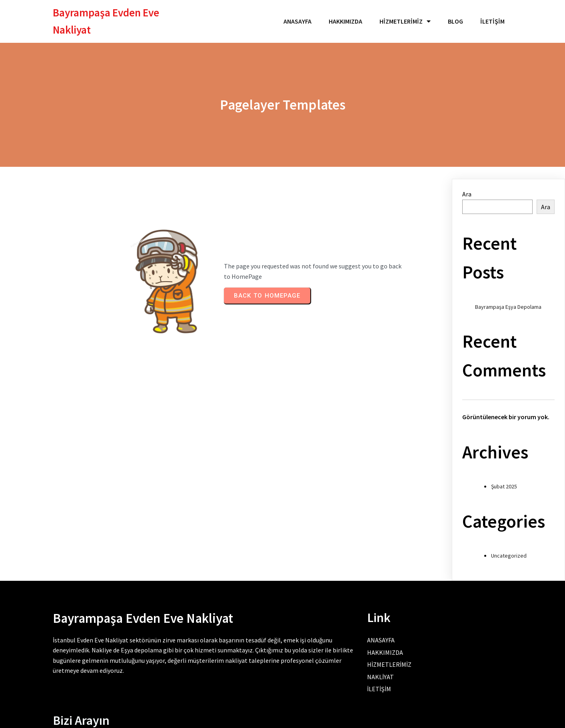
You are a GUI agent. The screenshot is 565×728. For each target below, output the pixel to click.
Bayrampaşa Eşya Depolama (508, 302)
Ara (467, 190)
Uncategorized (509, 551)
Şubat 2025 (504, 482)
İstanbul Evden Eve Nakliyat (91, 638)
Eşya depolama (168, 648)
